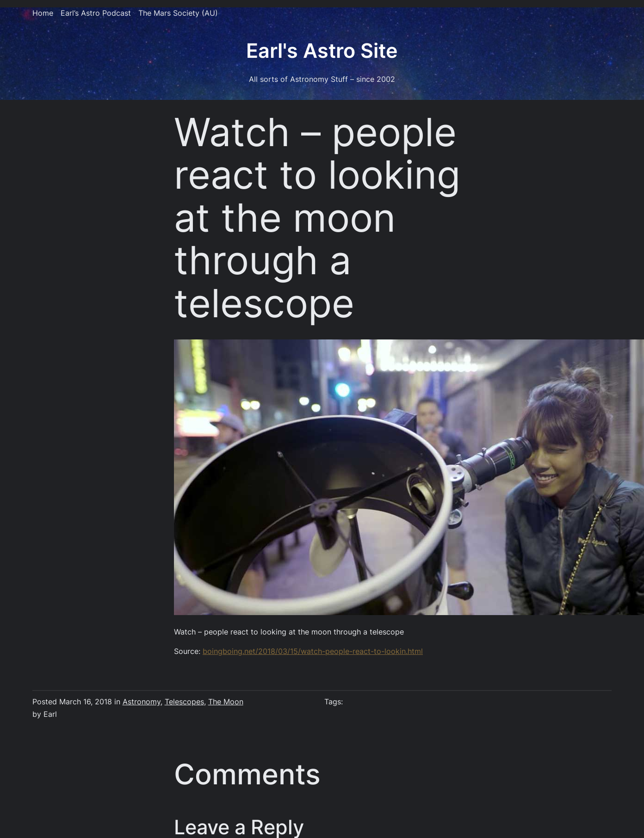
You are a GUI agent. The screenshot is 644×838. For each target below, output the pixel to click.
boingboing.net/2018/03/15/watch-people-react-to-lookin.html (313, 651)
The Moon (226, 702)
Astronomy (142, 702)
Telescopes (184, 702)
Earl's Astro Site (322, 50)
